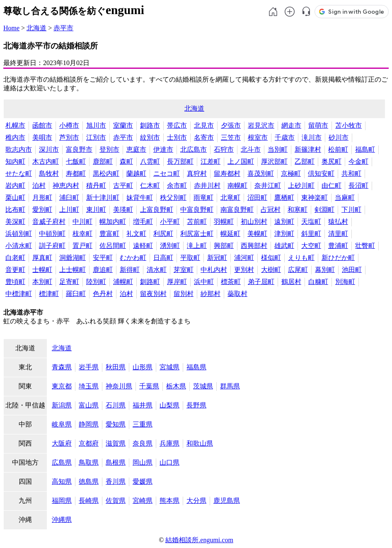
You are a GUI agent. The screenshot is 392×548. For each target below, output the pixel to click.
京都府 (89, 443)
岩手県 (89, 367)
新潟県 (62, 405)
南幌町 (237, 185)
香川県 (116, 481)
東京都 (62, 386)
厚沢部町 (274, 161)
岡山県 (143, 462)
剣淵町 (324, 210)
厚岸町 (177, 282)
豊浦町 (338, 246)
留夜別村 (153, 294)
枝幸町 (82, 234)
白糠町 (318, 282)
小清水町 (19, 246)
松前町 (338, 149)
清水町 (157, 270)
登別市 (109, 149)
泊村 (39, 185)
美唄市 (42, 137)
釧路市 (150, 125)
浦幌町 (123, 282)
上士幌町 (73, 270)
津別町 (284, 234)
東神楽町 (315, 198)
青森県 (62, 367)
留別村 (184, 294)
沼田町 (257, 198)
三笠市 (231, 137)
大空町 (311, 246)
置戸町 (82, 246)
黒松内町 (106, 173)
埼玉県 (89, 386)
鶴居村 (291, 282)
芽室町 (184, 270)
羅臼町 (76, 294)
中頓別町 (52, 234)
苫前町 (197, 222)
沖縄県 (62, 520)
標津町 (49, 294)
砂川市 (339, 137)
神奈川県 (119, 386)
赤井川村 (207, 185)
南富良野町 (237, 210)
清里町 (338, 234)
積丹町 (96, 185)
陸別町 (96, 282)
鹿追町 (103, 270)
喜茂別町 (261, 173)
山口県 (169, 462)
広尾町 (298, 270)
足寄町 (69, 282)
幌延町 (230, 234)
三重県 (143, 424)
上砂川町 (301, 185)
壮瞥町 (365, 246)
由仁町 (332, 185)
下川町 (351, 210)
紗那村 (211, 294)
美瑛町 (123, 210)
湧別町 (170, 246)
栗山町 (15, 198)
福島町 (365, 149)
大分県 (196, 501)
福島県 (196, 367)
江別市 (96, 137)
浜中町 (204, 282)
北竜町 (230, 198)
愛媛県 (143, 481)
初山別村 (254, 222)
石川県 (116, 405)
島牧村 (49, 173)
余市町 (177, 185)
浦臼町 (69, 198)
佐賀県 (116, 501)
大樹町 (271, 270)
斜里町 (311, 234)
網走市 (291, 125)
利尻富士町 (197, 234)
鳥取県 (89, 462)
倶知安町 (321, 173)
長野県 (196, 405)
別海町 (345, 282)
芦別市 (69, 137)
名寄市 (204, 137)
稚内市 (15, 137)
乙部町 (305, 161)
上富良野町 (157, 210)
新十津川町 (103, 198)
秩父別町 (173, 198)
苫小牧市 (348, 125)
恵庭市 (136, 149)
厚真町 (42, 258)
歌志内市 (19, 149)
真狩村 (197, 173)
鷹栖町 (284, 198)
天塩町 (311, 222)
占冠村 (271, 210)
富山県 (89, 405)
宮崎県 (143, 501)
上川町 (69, 210)
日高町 (163, 258)
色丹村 (103, 294)
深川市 (49, 149)
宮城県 (169, 367)
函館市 (42, 125)
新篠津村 (308, 149)
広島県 (62, 462)
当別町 (278, 149)
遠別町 (284, 222)
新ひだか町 (338, 258)
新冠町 (217, 258)
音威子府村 (49, 222)
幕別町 (325, 270)
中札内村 (214, 270)
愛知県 (116, 424)
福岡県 (62, 501)
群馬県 (230, 386)
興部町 (224, 246)
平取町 (190, 258)
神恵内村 (66, 185)
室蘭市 (123, 125)
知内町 (15, 161)
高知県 (62, 481)
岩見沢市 (261, 125)
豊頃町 (15, 282)
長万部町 (180, 161)
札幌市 (15, 125)
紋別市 (150, 137)
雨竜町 (203, 198)
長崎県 (89, 501)
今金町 (358, 161)
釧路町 (150, 282)
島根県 (116, 462)
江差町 (211, 161)
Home (11, 28)
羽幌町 (224, 222)
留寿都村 (227, 173)
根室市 (258, 137)
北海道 (36, 28)
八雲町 (150, 161)
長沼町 (358, 185)
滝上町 (197, 246)
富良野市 (79, 149)
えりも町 (301, 258)
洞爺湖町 (73, 258)
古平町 (123, 185)
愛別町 (42, 210)
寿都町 (76, 173)
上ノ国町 (241, 161)
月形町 (42, 198)
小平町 (170, 222)
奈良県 (143, 443)
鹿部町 (103, 161)
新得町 (130, 270)
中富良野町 (197, 210)
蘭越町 (136, 173)
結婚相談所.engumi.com (199, 540)
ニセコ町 (167, 173)
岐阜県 (62, 424)
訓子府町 (52, 246)
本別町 (42, 282)
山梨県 (169, 405)
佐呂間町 (113, 246)
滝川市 (312, 137)
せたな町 (19, 173)
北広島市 (194, 149)
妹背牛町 (140, 198)
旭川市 (96, 125)
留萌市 (318, 125)
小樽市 (69, 125)
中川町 (82, 222)
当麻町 (345, 198)
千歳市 (285, 137)
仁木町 (150, 185)
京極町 (291, 173)
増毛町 (143, 222)
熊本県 (169, 501)
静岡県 (89, 424)
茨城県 (203, 386)
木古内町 (46, 161)
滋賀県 (116, 443)
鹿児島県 (227, 501)
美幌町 (257, 234)
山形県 (143, 367)
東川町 (96, 210)
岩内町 (15, 185)
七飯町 (76, 161)
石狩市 (224, 149)
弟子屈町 (261, 282)
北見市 (204, 125)
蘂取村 (237, 294)
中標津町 (19, 294)
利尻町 (163, 234)
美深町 (15, 222)
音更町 (15, 270)
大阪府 (62, 443)
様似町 (271, 258)
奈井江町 (268, 185)
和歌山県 (200, 443)
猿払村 (338, 222)
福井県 (143, 405)
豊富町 (109, 234)
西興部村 (254, 246)
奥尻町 (332, 161)
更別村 (244, 270)
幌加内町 (113, 222)
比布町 (15, 210)
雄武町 (284, 246)
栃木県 (176, 386)
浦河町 (244, 258)
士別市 (177, 137)
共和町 (351, 173)
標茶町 (231, 282)
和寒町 (298, 210)
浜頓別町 (19, 234)
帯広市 (177, 125)
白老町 (15, 258)
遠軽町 (143, 246)
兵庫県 (169, 443)
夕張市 (231, 125)
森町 (126, 161)
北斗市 (251, 149)
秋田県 (116, 367)
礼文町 (136, 234)
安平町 (103, 258)
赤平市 (63, 28)
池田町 (352, 270)
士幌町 (42, 270)
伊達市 (163, 149)
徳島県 (89, 481)
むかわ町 (133, 258)
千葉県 (149, 386)
